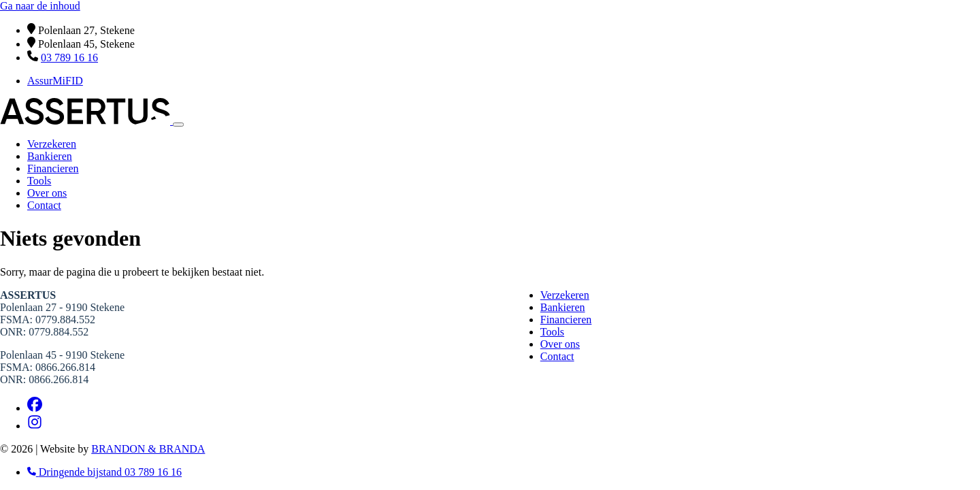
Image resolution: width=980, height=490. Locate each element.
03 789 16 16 (69, 58)
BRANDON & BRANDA (148, 449)
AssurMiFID (55, 81)
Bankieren (50, 156)
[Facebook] (35, 408)
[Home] (86, 121)
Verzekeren (52, 144)
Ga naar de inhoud (40, 6)
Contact (44, 205)
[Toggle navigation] (178, 125)
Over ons (47, 193)
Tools (39, 181)
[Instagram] (35, 426)
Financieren (53, 168)
